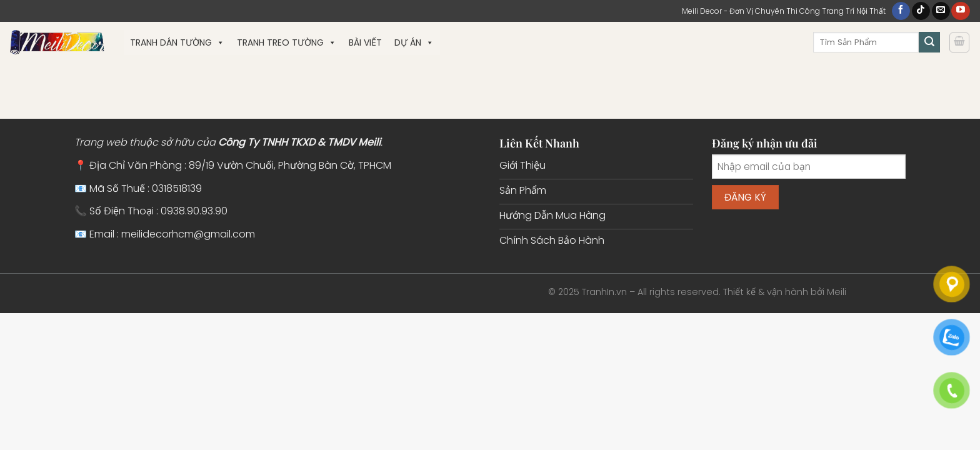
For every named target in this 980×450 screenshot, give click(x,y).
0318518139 (177, 188)
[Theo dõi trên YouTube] (960, 11)
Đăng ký (746, 197)
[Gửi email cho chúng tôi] (941, 11)
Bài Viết (365, 42)
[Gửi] (929, 42)
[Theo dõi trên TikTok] (921, 11)
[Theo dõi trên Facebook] (901, 11)
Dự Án (414, 42)
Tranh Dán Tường (177, 42)
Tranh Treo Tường (287, 42)
